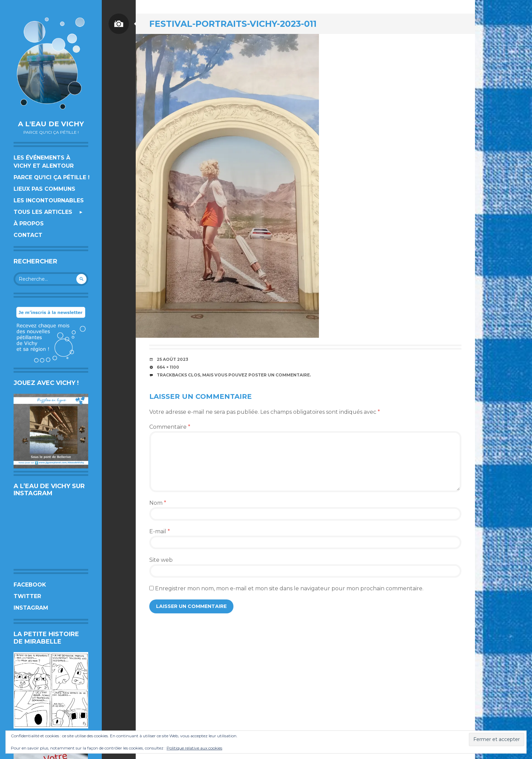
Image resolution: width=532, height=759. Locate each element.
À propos (29, 224)
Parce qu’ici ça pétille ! (52, 177)
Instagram (31, 608)
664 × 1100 (168, 367)
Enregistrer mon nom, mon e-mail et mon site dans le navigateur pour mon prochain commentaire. (289, 588)
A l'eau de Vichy (51, 124)
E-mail (160, 531)
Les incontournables (49, 200)
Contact (28, 235)
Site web (161, 560)
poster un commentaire (279, 375)
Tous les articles (43, 212)
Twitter (27, 596)
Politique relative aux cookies (194, 748)
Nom (158, 503)
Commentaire (170, 427)
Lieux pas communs (44, 189)
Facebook (30, 585)
